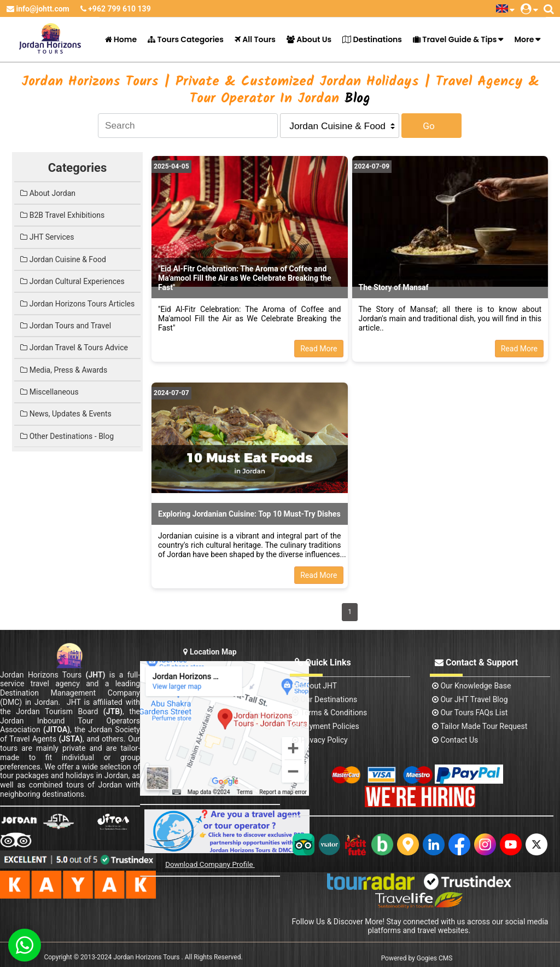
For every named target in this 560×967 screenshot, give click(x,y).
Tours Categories (186, 39)
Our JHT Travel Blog (470, 699)
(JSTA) (71, 739)
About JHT (314, 686)
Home (121, 39)
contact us (455, 740)
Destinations (372, 39)
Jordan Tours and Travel (66, 326)
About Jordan (48, 193)
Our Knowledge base (471, 686)
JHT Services (47, 237)
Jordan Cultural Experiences (72, 281)
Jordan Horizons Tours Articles (77, 304)
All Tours (255, 39)
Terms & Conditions (329, 713)
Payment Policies (326, 726)
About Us (309, 39)
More (524, 39)
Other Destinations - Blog (67, 436)
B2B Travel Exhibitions (62, 215)
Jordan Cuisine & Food (63, 259)
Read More (319, 349)
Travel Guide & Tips (455, 39)
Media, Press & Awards (64, 370)
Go (429, 126)
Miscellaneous (49, 392)
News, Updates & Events (66, 414)
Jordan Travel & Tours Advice (74, 348)
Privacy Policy (320, 740)
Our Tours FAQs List (470, 713)
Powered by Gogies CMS (417, 958)
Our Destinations (325, 699)
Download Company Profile (210, 864)
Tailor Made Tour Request (480, 726)
